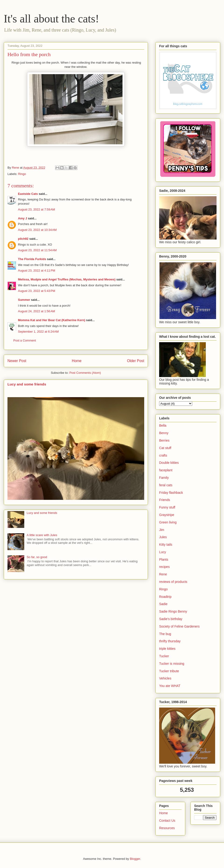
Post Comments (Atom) (85, 373)
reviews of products (173, 582)
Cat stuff (165, 448)
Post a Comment (25, 340)
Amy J (23, 218)
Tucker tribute (169, 671)
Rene (163, 574)
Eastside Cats (28, 194)
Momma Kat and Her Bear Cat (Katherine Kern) (52, 320)
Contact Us (167, 821)
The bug (165, 634)
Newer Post (17, 361)
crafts (163, 455)
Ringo (22, 174)
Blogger (135, 859)
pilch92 (23, 239)
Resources (167, 828)
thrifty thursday (170, 641)
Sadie (163, 604)
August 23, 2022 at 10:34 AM (37, 230)
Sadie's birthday (171, 619)
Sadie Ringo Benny (173, 611)
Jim (162, 530)
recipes (164, 567)
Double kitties (169, 463)
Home (77, 361)
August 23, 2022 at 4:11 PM (37, 271)
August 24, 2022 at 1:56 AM (37, 311)
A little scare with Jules (42, 535)
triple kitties (167, 649)
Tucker (164, 656)
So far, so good (37, 557)
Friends (165, 500)
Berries (164, 440)
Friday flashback (171, 493)
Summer (24, 300)
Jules (163, 537)
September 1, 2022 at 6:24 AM (38, 332)
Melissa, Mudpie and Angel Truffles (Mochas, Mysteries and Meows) (67, 279)
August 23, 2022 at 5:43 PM (37, 291)
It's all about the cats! (51, 19)
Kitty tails (166, 545)
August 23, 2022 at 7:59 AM (37, 209)
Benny (164, 433)
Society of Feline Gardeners (179, 626)
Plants (164, 559)
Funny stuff (167, 507)
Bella (163, 425)
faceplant (166, 470)
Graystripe (167, 515)
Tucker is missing (172, 664)
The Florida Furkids (32, 259)
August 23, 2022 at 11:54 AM (37, 250)
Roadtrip (165, 597)
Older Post (136, 361)
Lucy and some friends (27, 384)
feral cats (166, 485)
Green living (168, 522)
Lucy (163, 552)
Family (164, 478)
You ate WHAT (170, 686)
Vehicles (165, 678)
